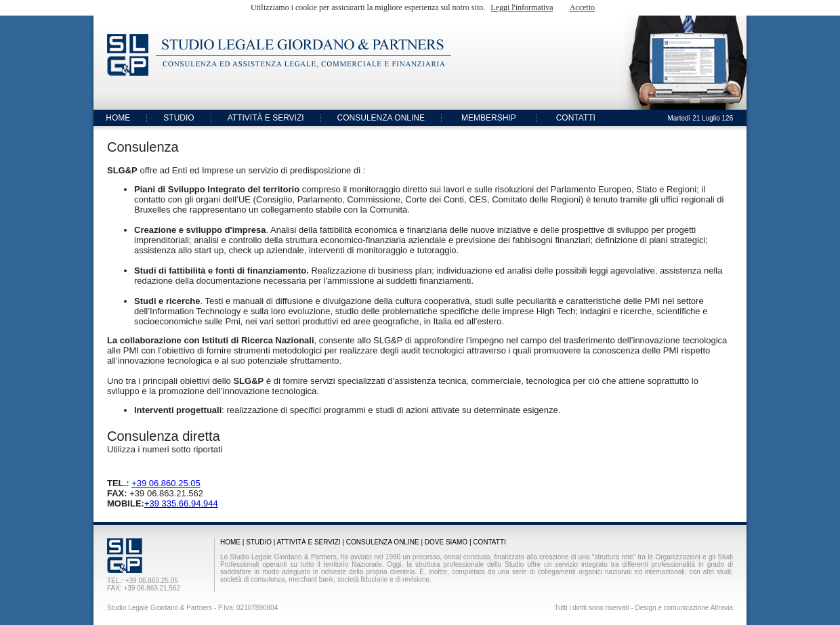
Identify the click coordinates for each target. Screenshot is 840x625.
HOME (118, 118)
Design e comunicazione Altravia (684, 608)
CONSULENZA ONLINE (381, 118)
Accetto (582, 7)
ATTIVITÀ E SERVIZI (266, 118)
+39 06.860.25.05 (166, 483)
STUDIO (178, 118)
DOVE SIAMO (446, 542)
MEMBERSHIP (489, 118)
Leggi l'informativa (522, 7)
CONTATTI (576, 118)
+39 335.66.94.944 (181, 503)
